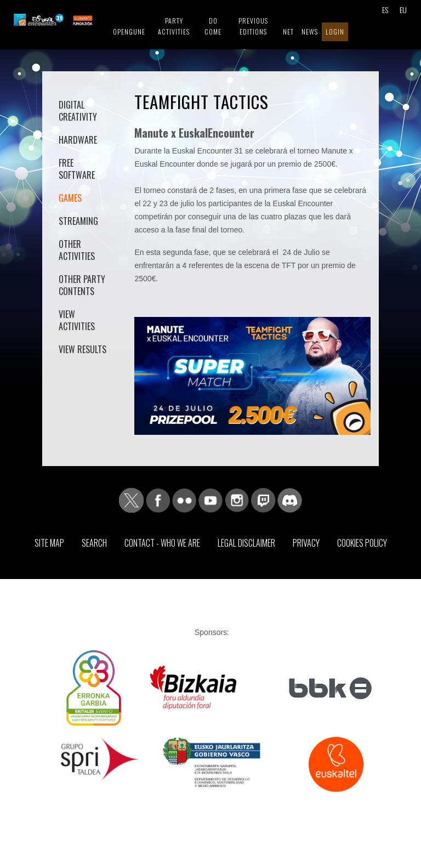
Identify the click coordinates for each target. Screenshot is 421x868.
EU (403, 10)
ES (385, 10)
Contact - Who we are (162, 543)
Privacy (306, 543)
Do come (213, 26)
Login (335, 32)
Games (70, 198)
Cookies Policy (362, 543)
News (310, 32)
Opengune (129, 32)
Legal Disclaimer (246, 543)
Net (288, 32)
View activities (77, 320)
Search (94, 543)
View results (83, 349)
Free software (77, 169)
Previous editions (253, 26)
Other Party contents (82, 285)
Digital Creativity (78, 111)
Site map (49, 543)
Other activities (77, 250)
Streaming (78, 221)
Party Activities (174, 26)
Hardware (78, 140)
